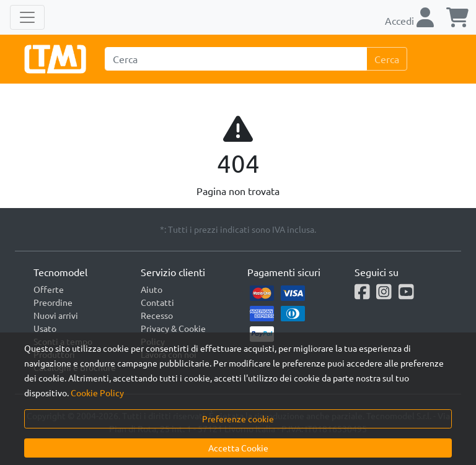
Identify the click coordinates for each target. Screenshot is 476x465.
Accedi (409, 20)
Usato (45, 328)
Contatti (157, 302)
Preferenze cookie (238, 419)
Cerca (387, 59)
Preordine (53, 302)
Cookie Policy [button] (97, 393)
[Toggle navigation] (27, 17)
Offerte (49, 289)
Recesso (157, 315)
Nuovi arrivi (56, 315)
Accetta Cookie (238, 448)
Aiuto (152, 289)
